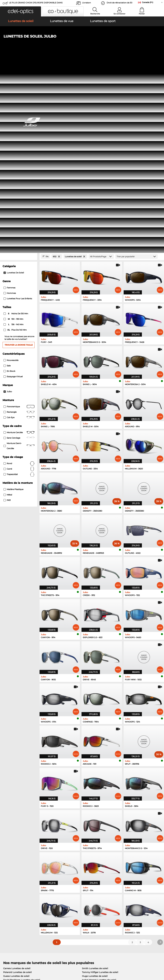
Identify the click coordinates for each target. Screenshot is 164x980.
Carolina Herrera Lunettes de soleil (100, 796)
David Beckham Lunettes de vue (97, 827)
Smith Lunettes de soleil (95, 781)
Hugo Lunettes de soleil (95, 788)
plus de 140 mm (15, 142)
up (160, 965)
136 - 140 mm (14, 137)
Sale (7, 178)
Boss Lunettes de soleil (16, 796)
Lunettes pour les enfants (18, 111)
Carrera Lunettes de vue (93, 816)
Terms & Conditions (12, 965)
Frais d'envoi (62, 908)
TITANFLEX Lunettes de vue (95, 819)
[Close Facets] (19, 69)
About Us (7, 899)
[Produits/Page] (101, 69)
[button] (20, 11)
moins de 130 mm (16, 126)
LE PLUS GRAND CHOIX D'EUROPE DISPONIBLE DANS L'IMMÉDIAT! (36, 4)
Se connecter (119, 14)
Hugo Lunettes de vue (92, 823)
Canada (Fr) (148, 2)
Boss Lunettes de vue (15, 827)
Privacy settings (10, 904)
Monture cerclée (19, 245)
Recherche (95, 14)
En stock (9, 183)
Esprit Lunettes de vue (15, 823)
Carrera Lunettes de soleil (17, 781)
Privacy (28, 965)
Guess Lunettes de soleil (16, 788)
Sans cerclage (19, 250)
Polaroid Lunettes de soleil (17, 785)
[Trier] (137, 69)
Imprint (37, 965)
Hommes (10, 106)
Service (59, 899)
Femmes (9, 100)
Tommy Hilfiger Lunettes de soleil (100, 785)
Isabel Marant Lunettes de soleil (99, 792)
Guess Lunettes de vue (15, 819)
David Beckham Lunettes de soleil (22, 792)
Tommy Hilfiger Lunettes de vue (97, 812)
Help (111, 899)
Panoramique (19, 219)
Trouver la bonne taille (19, 157)
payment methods (65, 904)
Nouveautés (11, 172)
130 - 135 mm (14, 131)
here (84, 864)
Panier (142, 14)
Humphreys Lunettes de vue (18, 816)
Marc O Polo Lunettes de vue (19, 812)
